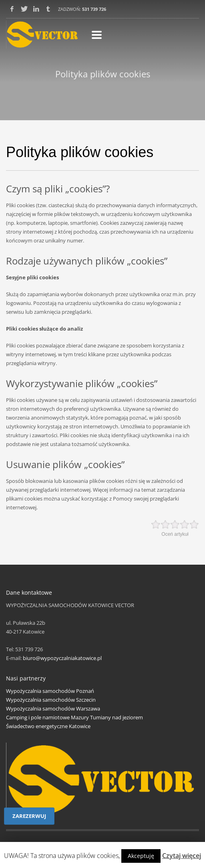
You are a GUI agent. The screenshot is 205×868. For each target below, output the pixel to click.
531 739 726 (94, 9)
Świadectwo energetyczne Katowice (48, 726)
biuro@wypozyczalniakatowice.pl (62, 658)
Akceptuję (141, 856)
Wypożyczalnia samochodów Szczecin (51, 700)
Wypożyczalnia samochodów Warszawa (53, 709)
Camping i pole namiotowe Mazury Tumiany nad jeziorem (74, 717)
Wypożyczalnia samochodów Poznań (50, 691)
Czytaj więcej (182, 856)
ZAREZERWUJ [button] (29, 816)
